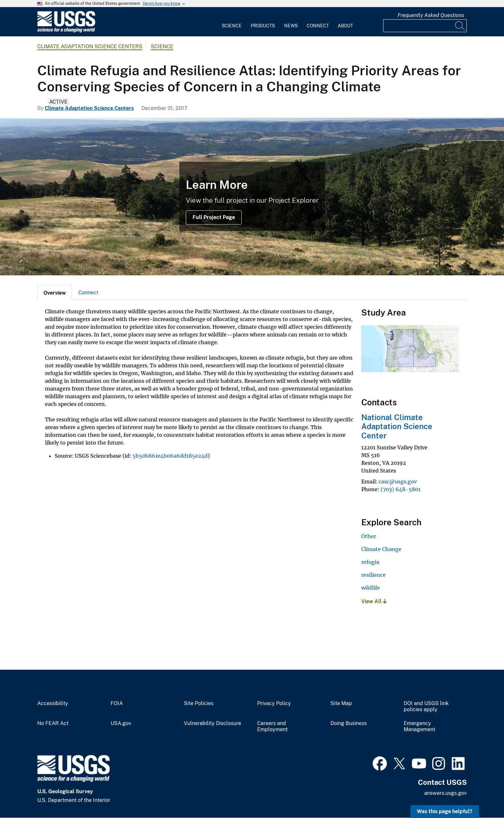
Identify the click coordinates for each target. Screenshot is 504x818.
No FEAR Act (53, 723)
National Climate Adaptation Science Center (397, 427)
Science (232, 26)
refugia (370, 562)
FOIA (117, 703)
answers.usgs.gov (446, 793)
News (291, 26)
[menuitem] (232, 22)
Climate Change (381, 549)
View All (374, 601)
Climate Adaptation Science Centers (90, 46)
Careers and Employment (272, 726)
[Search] (460, 26)
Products (263, 26)
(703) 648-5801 (401, 489)
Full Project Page (214, 217)
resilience (373, 575)
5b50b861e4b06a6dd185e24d (170, 456)
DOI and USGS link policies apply (426, 707)
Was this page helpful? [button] (445, 811)
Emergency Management (419, 726)
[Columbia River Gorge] (252, 197)
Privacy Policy (274, 703)
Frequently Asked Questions (431, 15)
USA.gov (121, 723)
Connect (318, 26)
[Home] (66, 31)
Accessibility (53, 703)
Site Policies (199, 703)
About (345, 26)
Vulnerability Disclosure (212, 723)
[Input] (425, 26)
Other (369, 536)
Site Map (341, 703)
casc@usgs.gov (398, 482)
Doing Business (349, 723)
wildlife (371, 588)
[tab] (55, 292)
